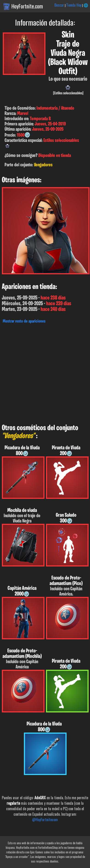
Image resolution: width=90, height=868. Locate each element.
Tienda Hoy (74, 5)
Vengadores (43, 165)
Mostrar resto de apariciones (24, 321)
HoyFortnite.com (27, 6)
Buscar (59, 5)
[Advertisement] (45, 373)
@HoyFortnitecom (45, 820)
